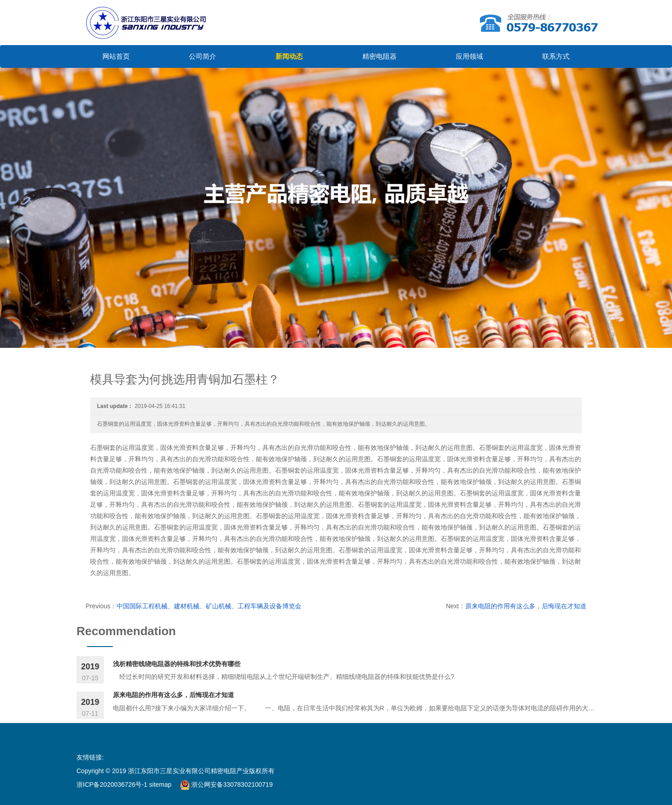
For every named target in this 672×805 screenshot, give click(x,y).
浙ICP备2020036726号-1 (113, 785)
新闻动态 (289, 56)
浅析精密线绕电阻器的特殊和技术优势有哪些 (177, 664)
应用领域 (469, 56)
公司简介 (203, 56)
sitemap (160, 785)
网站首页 (116, 56)
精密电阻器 (379, 56)
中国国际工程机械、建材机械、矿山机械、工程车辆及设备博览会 (209, 606)
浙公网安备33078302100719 (227, 785)
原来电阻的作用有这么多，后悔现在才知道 (526, 606)
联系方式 (556, 56)
